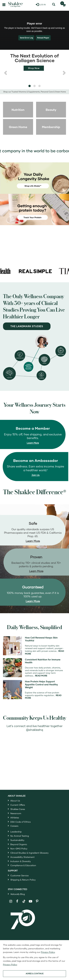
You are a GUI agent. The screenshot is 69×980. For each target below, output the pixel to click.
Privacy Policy (48, 952)
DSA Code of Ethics (21, 822)
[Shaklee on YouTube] (31, 901)
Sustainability (17, 840)
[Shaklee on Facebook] (17, 901)
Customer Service (19, 875)
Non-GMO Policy (19, 849)
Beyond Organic (19, 844)
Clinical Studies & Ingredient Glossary (29, 853)
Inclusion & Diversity (21, 861)
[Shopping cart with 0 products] (63, 5)
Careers (14, 826)
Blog (18, 894)
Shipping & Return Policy (23, 880)
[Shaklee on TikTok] (24, 900)
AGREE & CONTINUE (35, 974)
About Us (15, 801)
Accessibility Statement (22, 857)
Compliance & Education (23, 865)
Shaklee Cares (18, 809)
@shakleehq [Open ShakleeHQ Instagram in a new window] (34, 730)
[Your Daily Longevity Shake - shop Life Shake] (34, 178)
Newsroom (16, 813)
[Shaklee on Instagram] (11, 901)
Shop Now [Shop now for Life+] (34, 68)
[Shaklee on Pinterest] (37, 901)
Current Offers (18, 805)
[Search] (54, 5)
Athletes (15, 818)
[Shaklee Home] (16, 5)
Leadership (16, 832)
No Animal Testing (20, 836)
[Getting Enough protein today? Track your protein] (34, 209)
